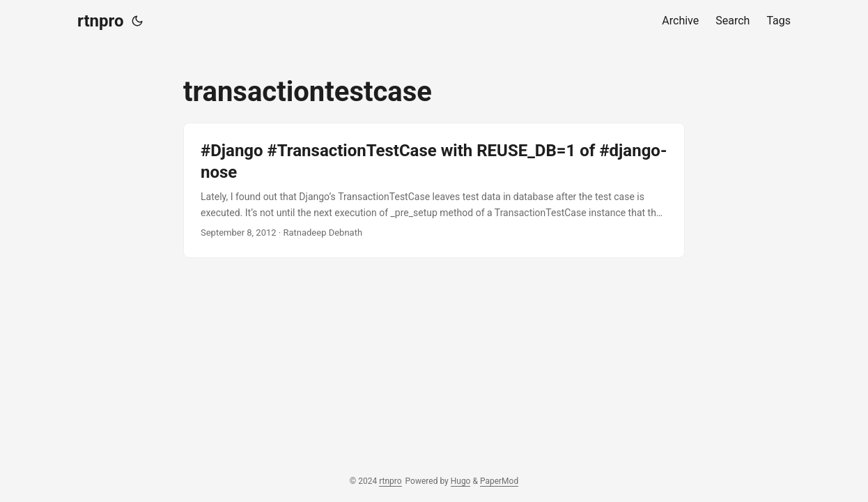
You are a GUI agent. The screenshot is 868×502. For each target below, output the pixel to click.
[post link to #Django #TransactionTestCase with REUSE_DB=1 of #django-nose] (434, 190)
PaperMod (499, 481)
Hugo (461, 481)
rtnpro (100, 21)
